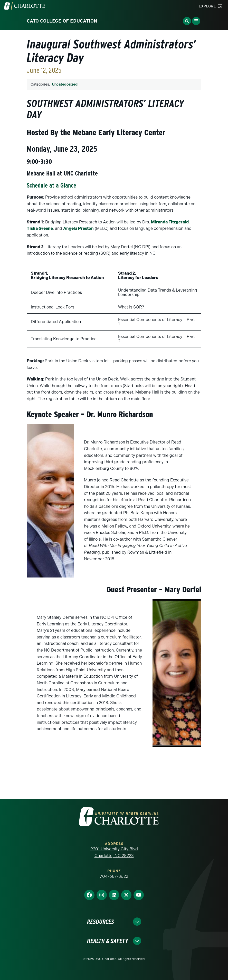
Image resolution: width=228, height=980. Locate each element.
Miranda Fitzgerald (170, 222)
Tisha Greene (40, 228)
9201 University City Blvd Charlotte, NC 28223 (114, 852)
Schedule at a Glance (51, 185)
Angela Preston (78, 228)
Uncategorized (65, 84)
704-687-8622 (114, 876)
